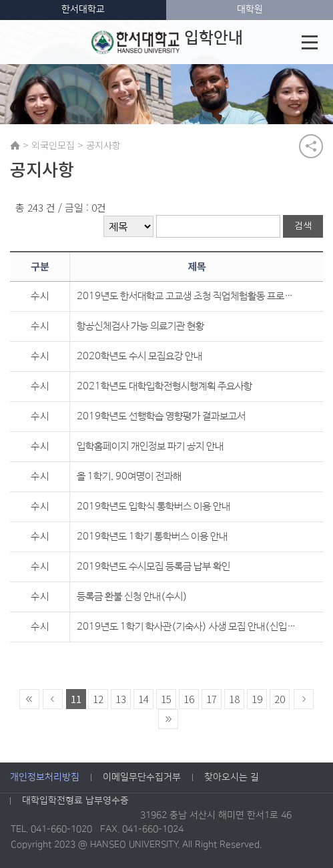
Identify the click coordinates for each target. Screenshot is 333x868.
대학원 (250, 9)
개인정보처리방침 (45, 777)
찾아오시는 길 (232, 777)
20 (280, 699)
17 (212, 699)
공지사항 (103, 145)
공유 (311, 146)
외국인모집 (53, 145)
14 (143, 699)
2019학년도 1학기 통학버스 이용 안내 (152, 536)
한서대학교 (83, 9)
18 (234, 699)
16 (189, 699)
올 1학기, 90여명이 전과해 (129, 476)
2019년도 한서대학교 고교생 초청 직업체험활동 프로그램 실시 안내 (188, 296)
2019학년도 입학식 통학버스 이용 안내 (153, 506)
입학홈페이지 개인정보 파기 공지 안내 (150, 446)
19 (257, 699)
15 (166, 699)
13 (121, 699)
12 (98, 699)
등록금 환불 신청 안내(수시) (132, 597)
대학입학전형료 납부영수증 (75, 801)
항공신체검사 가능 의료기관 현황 (140, 326)
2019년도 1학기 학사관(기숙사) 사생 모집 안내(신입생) (188, 627)
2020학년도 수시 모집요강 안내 (139, 356)
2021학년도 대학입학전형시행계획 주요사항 (164, 386)
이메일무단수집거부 (142, 777)
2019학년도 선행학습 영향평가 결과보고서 (161, 416)
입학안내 (167, 42)
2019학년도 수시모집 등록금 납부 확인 (153, 567)
